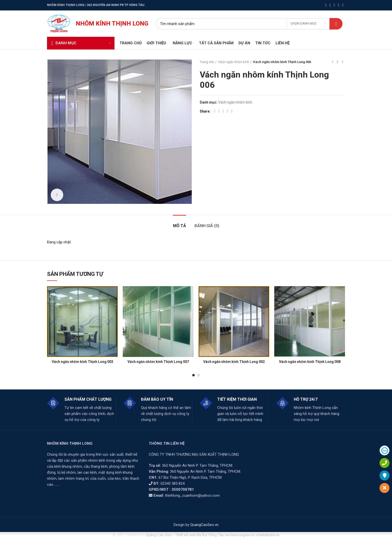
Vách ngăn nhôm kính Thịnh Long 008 (310, 362)
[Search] (249, 24)
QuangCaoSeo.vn (204, 525)
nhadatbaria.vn (268, 535)
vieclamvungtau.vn (240, 535)
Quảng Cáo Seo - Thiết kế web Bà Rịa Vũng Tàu (185, 535)
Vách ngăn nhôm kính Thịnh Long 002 (234, 362)
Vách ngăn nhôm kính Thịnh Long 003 (82, 362)
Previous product (332, 62)
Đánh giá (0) (207, 226)
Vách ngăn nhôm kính (233, 62)
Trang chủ (207, 62)
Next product (342, 62)
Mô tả (179, 226)
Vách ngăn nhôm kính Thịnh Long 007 (158, 362)
